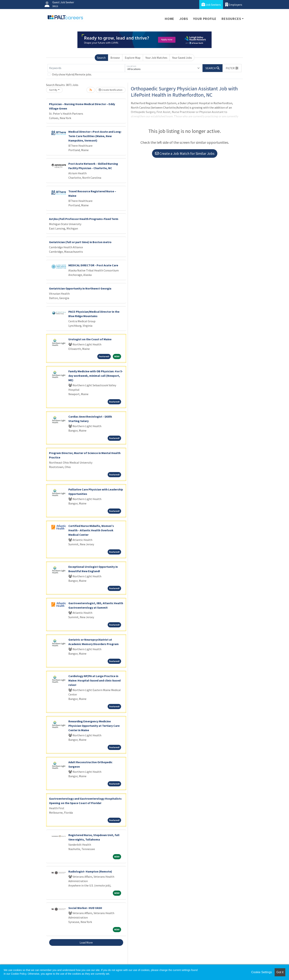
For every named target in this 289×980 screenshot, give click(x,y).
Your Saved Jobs (182, 58)
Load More (86, 942)
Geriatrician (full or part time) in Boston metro (80, 242)
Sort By (53, 90)
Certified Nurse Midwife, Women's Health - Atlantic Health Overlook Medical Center (91, 530)
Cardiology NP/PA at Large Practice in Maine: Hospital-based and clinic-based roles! (94, 680)
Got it (280, 972)
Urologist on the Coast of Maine (90, 339)
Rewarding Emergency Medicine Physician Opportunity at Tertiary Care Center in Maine (94, 726)
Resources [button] (231, 19)
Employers (234, 5)
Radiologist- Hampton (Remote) (90, 871)
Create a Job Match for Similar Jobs (185, 153)
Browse (115, 58)
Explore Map (133, 58)
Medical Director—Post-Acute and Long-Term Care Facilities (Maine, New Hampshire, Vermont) (95, 136)
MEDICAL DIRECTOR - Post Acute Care (93, 265)
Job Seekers (211, 5)
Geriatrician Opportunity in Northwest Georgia (80, 288)
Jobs (184, 19)
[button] (232, 68)
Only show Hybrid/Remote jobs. (72, 74)
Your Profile (205, 19)
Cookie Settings (262, 972)
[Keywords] (86, 68)
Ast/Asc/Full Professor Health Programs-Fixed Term (84, 219)
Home (169, 19)
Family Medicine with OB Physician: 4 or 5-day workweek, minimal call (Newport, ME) (96, 376)
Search (101, 58)
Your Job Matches (156, 58)
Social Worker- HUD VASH (85, 908)
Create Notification (111, 90)
